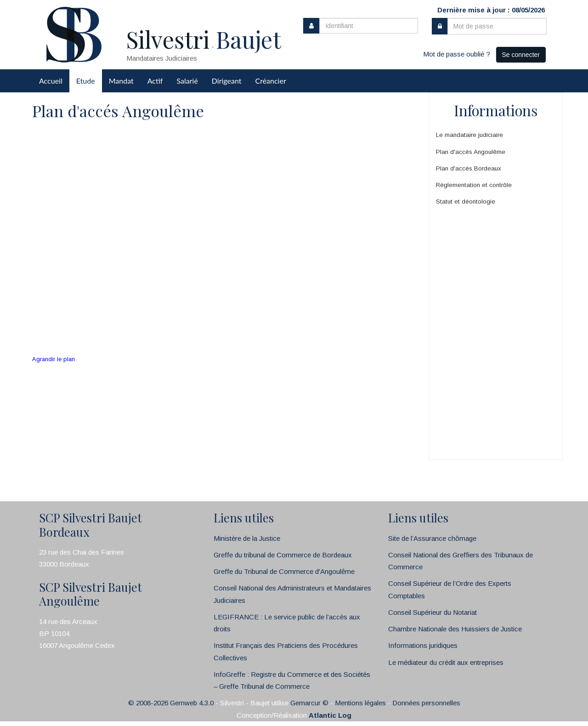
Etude (86, 81)
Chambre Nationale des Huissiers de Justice (455, 629)
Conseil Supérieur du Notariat (433, 612)
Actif (155, 81)
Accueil (51, 81)
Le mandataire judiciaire (469, 135)
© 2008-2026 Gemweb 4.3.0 (171, 703)
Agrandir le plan (54, 359)
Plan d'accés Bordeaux (469, 168)
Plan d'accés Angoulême (471, 152)
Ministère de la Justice (247, 538)
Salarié (187, 81)
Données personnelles (426, 703)
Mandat (121, 81)
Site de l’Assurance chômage (432, 538)
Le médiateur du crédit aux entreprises (446, 662)
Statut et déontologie (466, 201)
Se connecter (521, 55)
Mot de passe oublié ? (457, 54)
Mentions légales (360, 703)
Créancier (271, 81)
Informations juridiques (423, 645)
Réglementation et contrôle (474, 185)
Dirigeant (227, 81)
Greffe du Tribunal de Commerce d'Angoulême (284, 571)
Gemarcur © (309, 703)
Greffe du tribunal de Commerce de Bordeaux (283, 555)
